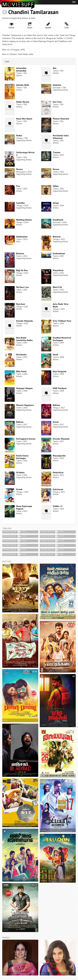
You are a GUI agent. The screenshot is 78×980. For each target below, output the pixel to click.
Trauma (57, 152)
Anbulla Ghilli (23, 85)
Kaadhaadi (58, 220)
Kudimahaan (59, 253)
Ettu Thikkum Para (62, 321)
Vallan (56, 186)
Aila (55, 68)
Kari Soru (57, 102)
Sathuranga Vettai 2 (25, 154)
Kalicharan (58, 489)
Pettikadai (21, 355)
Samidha (20, 203)
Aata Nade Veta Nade (61, 305)
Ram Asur (21, 304)
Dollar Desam (23, 102)
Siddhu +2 (58, 506)
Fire (18, 186)
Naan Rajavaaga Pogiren (24, 507)
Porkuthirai (58, 472)
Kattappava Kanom (26, 439)
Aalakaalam (22, 237)
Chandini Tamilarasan (33, 12)
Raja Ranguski (60, 371)
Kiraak (19, 489)
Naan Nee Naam (24, 119)
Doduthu (57, 85)
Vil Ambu (20, 472)
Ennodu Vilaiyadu (25, 321)
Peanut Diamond (61, 119)
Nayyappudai (59, 456)
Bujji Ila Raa (22, 270)
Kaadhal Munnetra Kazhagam (62, 339)
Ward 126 (57, 287)
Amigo (56, 203)
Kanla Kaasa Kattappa (22, 457)
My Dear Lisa (22, 287)
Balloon (56, 405)
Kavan (56, 422)
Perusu (19, 169)
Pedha (19, 136)
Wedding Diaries (24, 220)
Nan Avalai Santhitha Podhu (24, 339)
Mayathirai (58, 270)
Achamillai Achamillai (21, 69)
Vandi (55, 355)
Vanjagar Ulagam (24, 388)
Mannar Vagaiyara (25, 405)
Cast (7, 61)
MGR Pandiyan (60, 388)
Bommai (57, 237)
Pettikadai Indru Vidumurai (61, 137)
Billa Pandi (21, 371)
